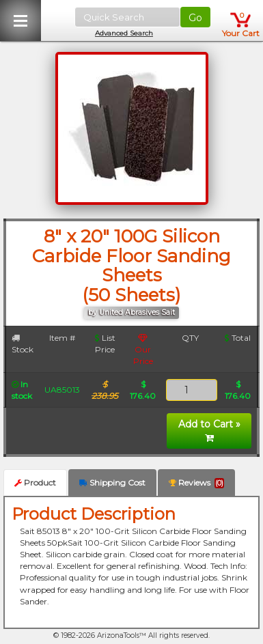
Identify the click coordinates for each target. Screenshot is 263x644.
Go (195, 18)
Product (35, 482)
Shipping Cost (112, 482)
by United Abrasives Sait (131, 312)
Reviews (196, 483)
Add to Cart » (209, 430)
